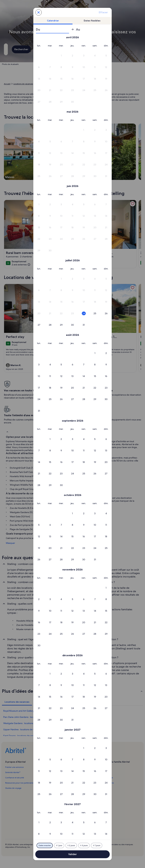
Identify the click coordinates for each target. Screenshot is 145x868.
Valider (72, 854)
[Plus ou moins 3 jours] (84, 845)
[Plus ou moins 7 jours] (97, 845)
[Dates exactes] (45, 845)
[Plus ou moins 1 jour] (59, 845)
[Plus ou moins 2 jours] (71, 845)
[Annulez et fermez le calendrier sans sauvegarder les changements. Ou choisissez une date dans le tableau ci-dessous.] (39, 12)
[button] (61, 56)
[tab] (53, 21)
